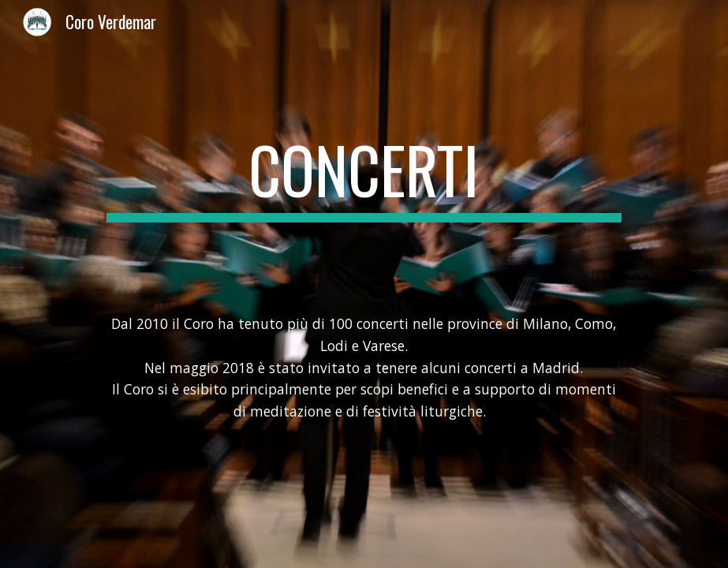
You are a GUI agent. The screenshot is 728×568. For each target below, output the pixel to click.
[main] (364, 177)
